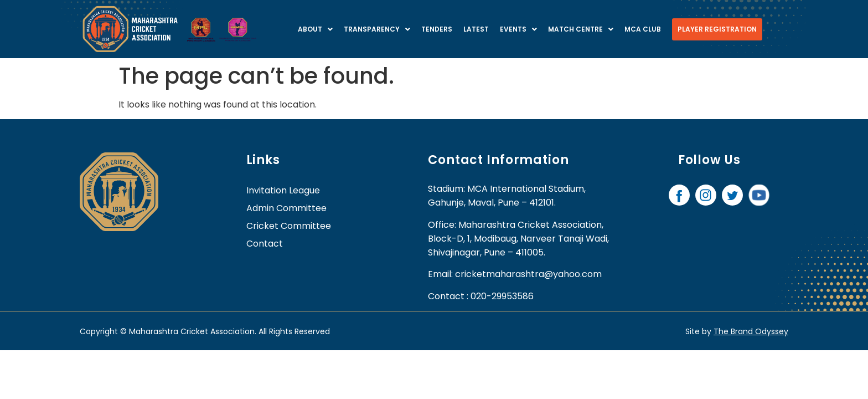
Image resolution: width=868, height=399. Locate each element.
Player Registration (717, 29)
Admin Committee (286, 208)
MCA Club (643, 29)
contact (265, 244)
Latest (476, 29)
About (315, 29)
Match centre (581, 29)
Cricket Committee (289, 226)
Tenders (437, 29)
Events (518, 29)
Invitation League (283, 190)
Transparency (377, 29)
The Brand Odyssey (751, 331)
